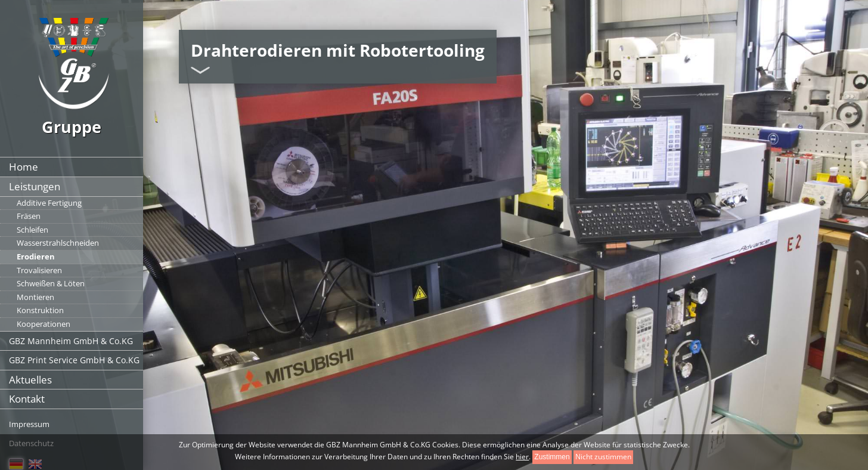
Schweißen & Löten (51, 283)
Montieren (35, 297)
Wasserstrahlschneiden (58, 243)
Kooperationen (44, 324)
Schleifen (32, 230)
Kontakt (27, 399)
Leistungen (35, 186)
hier (522, 457)
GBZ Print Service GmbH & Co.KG (74, 360)
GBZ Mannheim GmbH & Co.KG (71, 341)
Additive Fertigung (49, 203)
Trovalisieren (39, 270)
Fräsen (29, 216)
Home (24, 167)
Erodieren (36, 256)
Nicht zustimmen (603, 457)
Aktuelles (30, 380)
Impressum (29, 424)
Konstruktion (40, 310)
